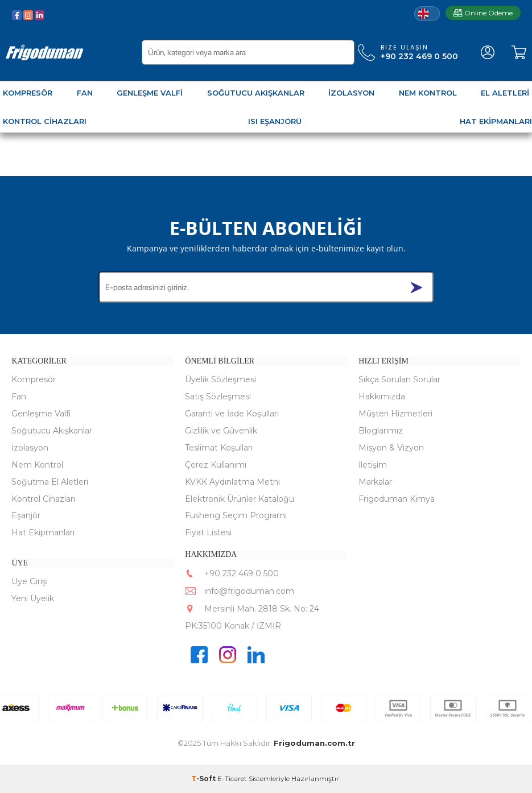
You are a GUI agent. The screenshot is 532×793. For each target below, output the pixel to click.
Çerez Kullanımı (216, 465)
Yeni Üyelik (33, 598)
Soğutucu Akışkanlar (52, 431)
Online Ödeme (483, 13)
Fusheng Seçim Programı (236, 516)
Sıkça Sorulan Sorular (399, 379)
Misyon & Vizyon (391, 448)
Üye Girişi (30, 582)
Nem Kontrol (37, 465)
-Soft (204, 778)
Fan (19, 396)
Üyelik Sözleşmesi (220, 379)
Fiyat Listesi (208, 533)
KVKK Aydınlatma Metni (232, 482)
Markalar (375, 482)
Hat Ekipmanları (43, 533)
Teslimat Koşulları (219, 448)
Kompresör (34, 379)
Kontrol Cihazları (43, 499)
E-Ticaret (232, 778)
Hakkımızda (382, 396)
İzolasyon (30, 448)
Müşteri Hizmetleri (395, 414)
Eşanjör (26, 516)
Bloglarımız (381, 431)
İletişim (373, 465)
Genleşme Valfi (41, 414)
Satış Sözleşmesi (218, 396)
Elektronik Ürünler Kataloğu (240, 499)
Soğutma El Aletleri (50, 482)
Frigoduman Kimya (397, 499)
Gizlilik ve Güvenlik (221, 431)
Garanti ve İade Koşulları (232, 414)
